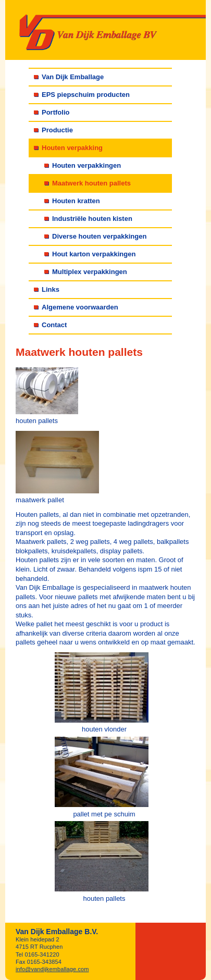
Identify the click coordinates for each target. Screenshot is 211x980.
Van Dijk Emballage (73, 77)
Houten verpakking (72, 148)
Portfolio (55, 112)
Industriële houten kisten (92, 219)
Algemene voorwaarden (80, 307)
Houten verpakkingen (86, 165)
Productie (57, 130)
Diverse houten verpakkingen (99, 236)
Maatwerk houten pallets (91, 183)
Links (51, 289)
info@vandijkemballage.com (52, 969)
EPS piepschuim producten (86, 95)
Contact (54, 325)
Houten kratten (76, 201)
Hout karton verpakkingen (94, 254)
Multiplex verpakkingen (90, 272)
